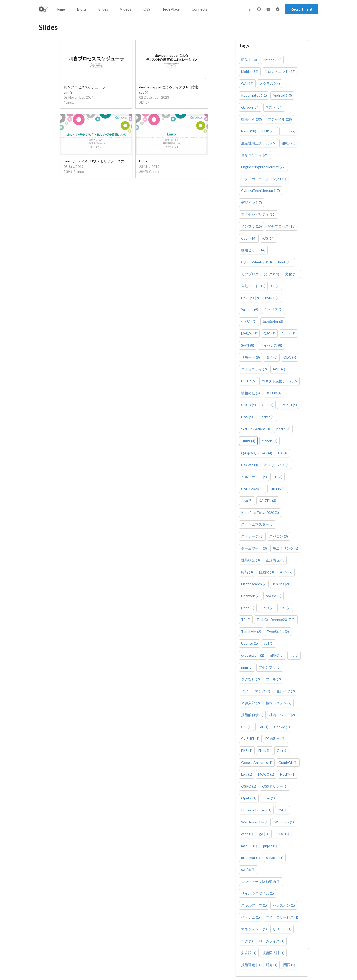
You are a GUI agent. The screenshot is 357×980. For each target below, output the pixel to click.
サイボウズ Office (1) (258, 893)
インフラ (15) (252, 226)
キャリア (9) (273, 310)
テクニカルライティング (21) (264, 179)
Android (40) (282, 95)
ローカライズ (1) (272, 941)
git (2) (294, 655)
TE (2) (246, 620)
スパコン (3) (279, 536)
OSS (147, 9)
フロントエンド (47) (280, 72)
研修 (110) (249, 60)
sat (68, 92)
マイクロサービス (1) (282, 917)
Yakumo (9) (250, 310)
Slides (103, 9)
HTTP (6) (248, 381)
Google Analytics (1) (257, 762)
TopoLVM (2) (251, 631)
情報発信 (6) (251, 393)
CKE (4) (268, 405)
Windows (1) (284, 822)
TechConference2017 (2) (276, 620)
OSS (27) (288, 131)
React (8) (288, 333)
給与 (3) (247, 572)
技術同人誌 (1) (273, 953)
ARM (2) (286, 572)
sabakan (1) (275, 858)
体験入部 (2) (251, 703)
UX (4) (283, 453)
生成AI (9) (249, 322)
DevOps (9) (250, 298)
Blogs (82, 9)
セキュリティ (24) (255, 155)
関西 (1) (289, 965)
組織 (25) (288, 143)
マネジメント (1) (254, 929)
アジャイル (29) (280, 119)
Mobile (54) (250, 72)
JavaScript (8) (273, 322)
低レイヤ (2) (285, 691)
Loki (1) (247, 774)
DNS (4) (247, 417)
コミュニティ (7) (254, 369)
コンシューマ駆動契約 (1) (261, 881)
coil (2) (269, 643)
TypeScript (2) (278, 631)
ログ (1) (247, 941)
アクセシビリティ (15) (258, 214)
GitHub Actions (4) (256, 429)
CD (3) (278, 477)
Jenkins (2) (281, 584)
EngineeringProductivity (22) (263, 167)
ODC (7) (290, 357)
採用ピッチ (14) (253, 250)
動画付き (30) (252, 119)
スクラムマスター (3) (257, 524)
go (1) (263, 834)
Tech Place (171, 9)
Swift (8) (248, 345)
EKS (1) (247, 750)
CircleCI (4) (288, 405)
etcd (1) (247, 834)
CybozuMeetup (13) (257, 262)
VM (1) (283, 810)
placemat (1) (251, 858)
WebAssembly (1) (255, 822)
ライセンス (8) (271, 345)
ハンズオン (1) (284, 905)
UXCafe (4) (250, 465)
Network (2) (250, 596)
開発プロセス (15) (282, 226)
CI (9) (275, 286)
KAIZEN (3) (267, 501)
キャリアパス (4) (277, 465)
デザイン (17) (252, 202)
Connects (199, 9)
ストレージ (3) (252, 536)
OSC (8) (269, 333)
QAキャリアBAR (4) (257, 453)
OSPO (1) (249, 786)
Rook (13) (285, 262)
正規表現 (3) (275, 560)
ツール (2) (273, 679)
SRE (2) (285, 608)
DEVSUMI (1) (275, 739)
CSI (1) (246, 727)
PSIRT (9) (272, 298)
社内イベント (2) (282, 715)
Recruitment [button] (302, 9)
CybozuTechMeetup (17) (261, 191)
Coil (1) (263, 727)
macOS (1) (249, 846)
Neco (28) (249, 131)
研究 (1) (272, 965)
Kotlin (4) (283, 429)
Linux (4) (248, 441)
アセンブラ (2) (270, 667)
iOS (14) (268, 238)
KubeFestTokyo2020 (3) (260, 512)
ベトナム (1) (251, 917)
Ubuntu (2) (250, 643)
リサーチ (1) (282, 929)
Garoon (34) (250, 107)
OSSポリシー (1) (275, 786)
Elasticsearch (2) (254, 584)
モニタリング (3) (285, 548)
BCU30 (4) (274, 393)
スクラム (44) (270, 83)
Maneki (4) (269, 441)
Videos (126, 9)
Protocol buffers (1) (256, 810)
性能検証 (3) (251, 560)
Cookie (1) (282, 727)
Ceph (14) (249, 238)
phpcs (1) (270, 846)
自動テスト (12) (253, 286)
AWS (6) (279, 369)
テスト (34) (274, 107)
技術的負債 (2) (252, 715)
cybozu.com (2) (253, 655)
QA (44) (247, 83)
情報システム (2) (279, 703)
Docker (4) (267, 417)
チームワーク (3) (254, 548)
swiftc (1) (248, 870)
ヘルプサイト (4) (254, 477)
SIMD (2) (267, 608)
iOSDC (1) (281, 834)
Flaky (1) (265, 750)
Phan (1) (269, 798)
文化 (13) (292, 274)
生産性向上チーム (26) (258, 143)
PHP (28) (269, 131)
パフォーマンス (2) (256, 691)
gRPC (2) (277, 655)
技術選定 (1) (251, 965)
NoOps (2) (273, 596)
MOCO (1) (266, 774)
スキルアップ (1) (254, 905)
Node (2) (248, 608)
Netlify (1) (288, 774)
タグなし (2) (251, 679)
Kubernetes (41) (254, 95)
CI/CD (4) (249, 405)
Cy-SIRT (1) (250, 739)
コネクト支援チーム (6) (280, 381)
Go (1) (281, 750)
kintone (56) (272, 60)
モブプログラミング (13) (260, 274)
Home (60, 9)
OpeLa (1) (249, 798)
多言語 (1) (249, 953)
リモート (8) (251, 357)
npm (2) (247, 667)
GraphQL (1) (288, 762)
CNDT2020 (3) (252, 489)
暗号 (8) (272, 357)
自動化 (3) (266, 572)
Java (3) (247, 501)
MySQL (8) (249, 333)
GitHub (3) (278, 489)
